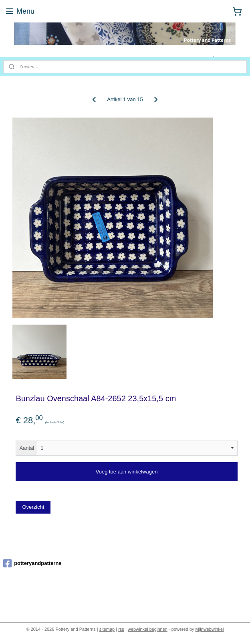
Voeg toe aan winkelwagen (127, 472)
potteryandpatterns (32, 563)
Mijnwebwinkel (210, 629)
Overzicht (33, 507)
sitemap (107, 629)
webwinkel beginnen (148, 629)
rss (121, 629)
